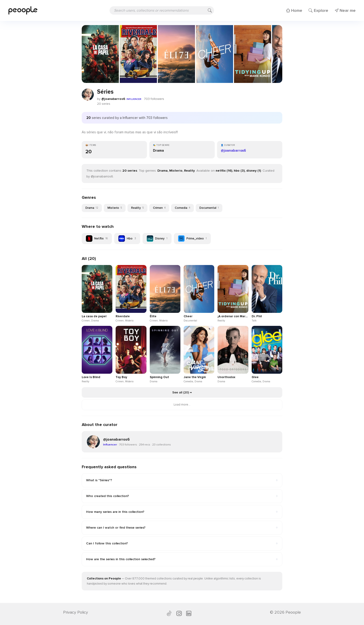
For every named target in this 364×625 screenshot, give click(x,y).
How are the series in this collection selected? (182, 559)
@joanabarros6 (113, 99)
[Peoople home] (23, 10)
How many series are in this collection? (182, 512)
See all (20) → (182, 392)
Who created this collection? (182, 496)
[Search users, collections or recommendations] (162, 10)
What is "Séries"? (182, 480)
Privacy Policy (76, 612)
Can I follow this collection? (182, 543)
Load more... (182, 405)
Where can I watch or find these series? (182, 528)
